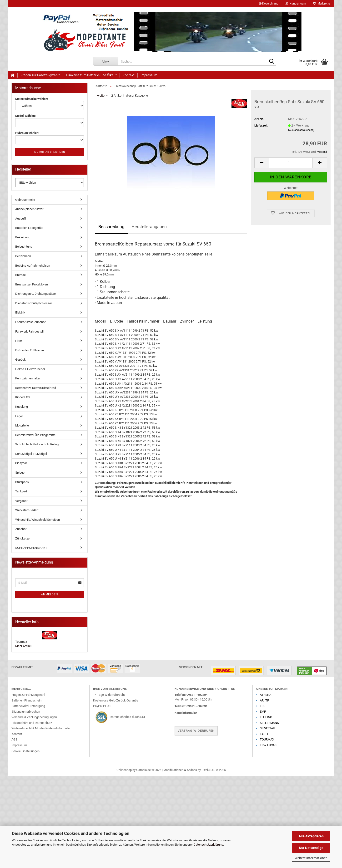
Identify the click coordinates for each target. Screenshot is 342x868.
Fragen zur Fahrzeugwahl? (40, 75)
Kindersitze (23, 397)
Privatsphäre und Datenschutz (32, 723)
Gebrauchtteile (25, 200)
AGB (14, 739)
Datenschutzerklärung (208, 845)
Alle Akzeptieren (311, 836)
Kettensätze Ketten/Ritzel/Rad (36, 388)
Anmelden (50, 594)
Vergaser (21, 501)
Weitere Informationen (311, 858)
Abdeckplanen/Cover (29, 209)
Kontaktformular (186, 713)
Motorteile (22, 425)
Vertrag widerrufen (196, 731)
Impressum (149, 75)
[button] (269, 4)
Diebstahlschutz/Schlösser (34, 303)
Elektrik (20, 312)
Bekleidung (23, 237)
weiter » (102, 96)
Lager (19, 416)
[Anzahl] (291, 163)
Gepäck (20, 360)
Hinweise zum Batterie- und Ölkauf (91, 75)
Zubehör (21, 529)
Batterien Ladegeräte (29, 228)
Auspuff (21, 218)
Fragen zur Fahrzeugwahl (28, 695)
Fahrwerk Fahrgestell (29, 331)
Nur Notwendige (311, 848)
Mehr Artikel (23, 646)
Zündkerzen (23, 538)
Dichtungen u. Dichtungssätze (35, 294)
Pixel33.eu (208, 770)
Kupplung (22, 407)
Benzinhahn (23, 256)
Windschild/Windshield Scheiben (38, 520)
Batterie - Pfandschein (26, 700)
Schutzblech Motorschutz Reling (37, 444)
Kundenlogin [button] (296, 4)
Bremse (20, 275)
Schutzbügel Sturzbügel (31, 454)
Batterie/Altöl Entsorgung (28, 706)
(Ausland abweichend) (301, 130)
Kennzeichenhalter (28, 378)
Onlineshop (124, 770)
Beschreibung (111, 227)
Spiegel (20, 473)
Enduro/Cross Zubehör (30, 322)
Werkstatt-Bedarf (27, 510)
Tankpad (21, 491)
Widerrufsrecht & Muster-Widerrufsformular (41, 728)
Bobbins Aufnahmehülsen (33, 266)
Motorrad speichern (50, 152)
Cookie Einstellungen (25, 751)
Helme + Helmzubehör (30, 369)
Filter (19, 341)
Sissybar (21, 463)
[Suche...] (106, 61)
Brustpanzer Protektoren (32, 284)
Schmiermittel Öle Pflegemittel (36, 435)
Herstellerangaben (149, 227)
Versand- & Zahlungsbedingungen (34, 717)
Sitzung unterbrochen (26, 712)
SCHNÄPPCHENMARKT (31, 548)
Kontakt (129, 75)
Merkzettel (322, 4)
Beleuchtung (24, 247)
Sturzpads (22, 482)
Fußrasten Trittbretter (30, 350)
